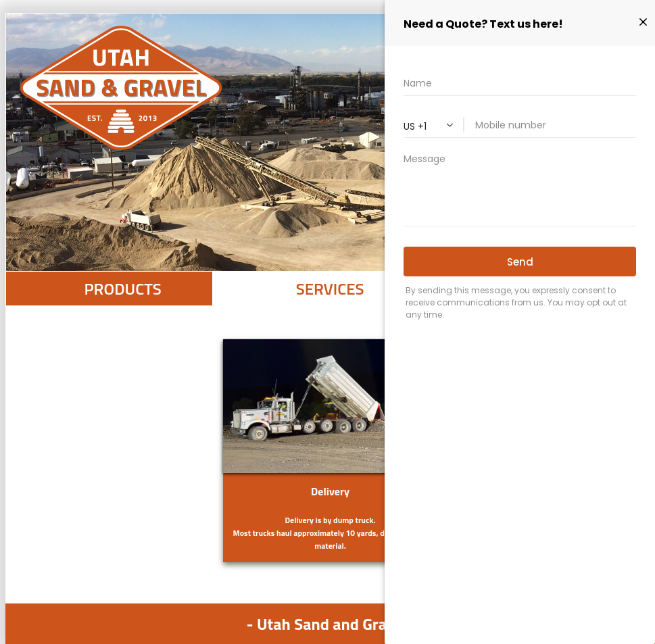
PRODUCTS (122, 289)
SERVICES (330, 289)
